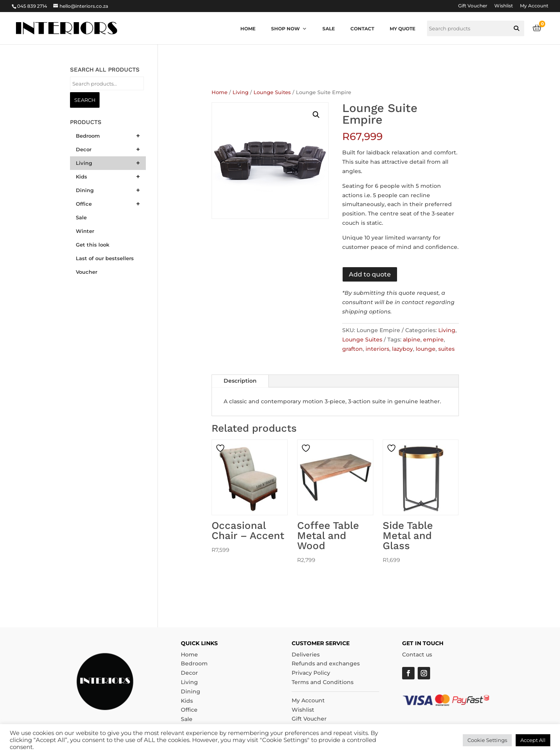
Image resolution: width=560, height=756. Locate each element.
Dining (191, 691)
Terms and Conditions (323, 682)
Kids (187, 701)
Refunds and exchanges (326, 663)
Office (189, 710)
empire (433, 339)
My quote (402, 29)
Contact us (417, 654)
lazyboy (402, 349)
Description (240, 381)
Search (85, 100)
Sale (329, 29)
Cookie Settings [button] (487, 740)
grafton (353, 349)
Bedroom (194, 663)
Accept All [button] (533, 740)
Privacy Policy (311, 673)
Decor (189, 673)
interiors (377, 349)
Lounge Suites (272, 92)
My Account (534, 6)
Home (248, 29)
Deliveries (306, 654)
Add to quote (370, 274)
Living (241, 92)
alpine (412, 339)
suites (446, 349)
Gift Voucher (473, 6)
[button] (516, 28)
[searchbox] (476, 28)
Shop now (289, 29)
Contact (362, 29)
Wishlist (504, 6)
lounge (426, 349)
